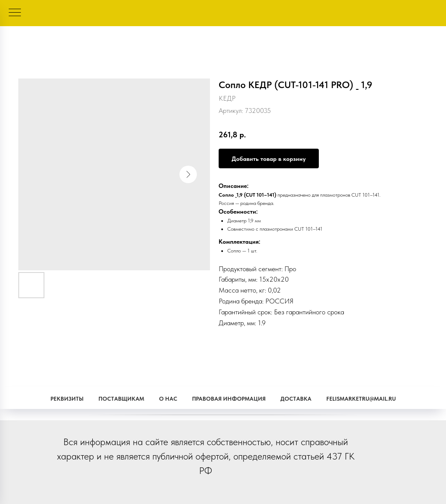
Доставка (296, 399)
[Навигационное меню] (15, 13)
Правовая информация (229, 399)
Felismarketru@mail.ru (361, 399)
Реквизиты (67, 399)
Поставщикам (121, 399)
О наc (168, 399)
